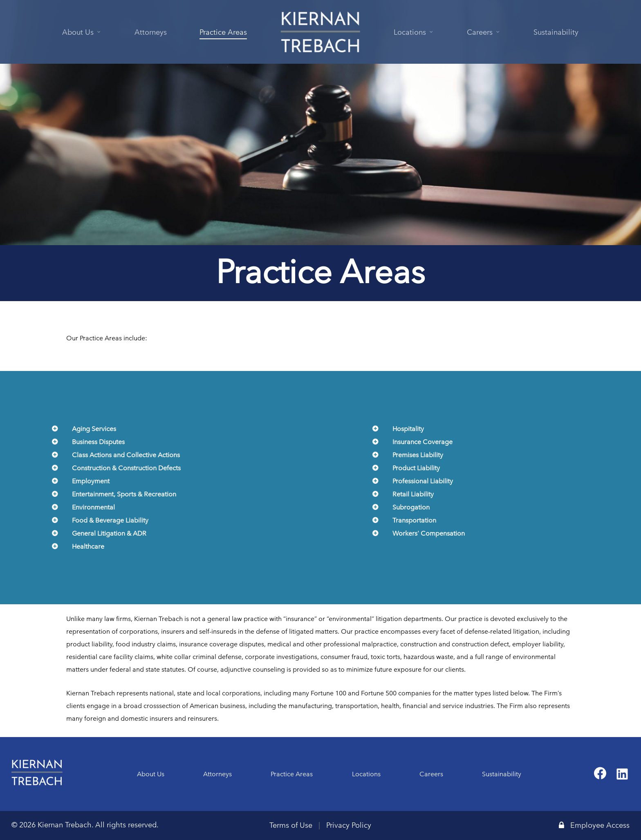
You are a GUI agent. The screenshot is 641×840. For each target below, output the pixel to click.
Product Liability (416, 468)
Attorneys (217, 774)
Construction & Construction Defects (126, 468)
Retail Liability (413, 494)
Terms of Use (291, 825)
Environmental (93, 507)
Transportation (414, 520)
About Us (151, 774)
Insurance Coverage (422, 442)
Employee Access (594, 825)
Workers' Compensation (429, 533)
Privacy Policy (349, 825)
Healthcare (88, 546)
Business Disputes (98, 442)
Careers (431, 774)
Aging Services (94, 429)
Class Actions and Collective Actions (126, 455)
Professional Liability (423, 481)
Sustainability (502, 774)
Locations (366, 774)
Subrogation (411, 507)
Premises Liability (418, 455)
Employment (91, 481)
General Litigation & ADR (109, 533)
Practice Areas (292, 774)
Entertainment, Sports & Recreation (124, 494)
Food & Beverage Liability (110, 520)
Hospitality (408, 429)
